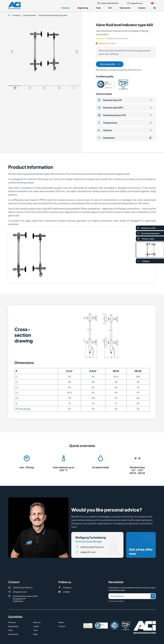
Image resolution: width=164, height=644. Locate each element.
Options (105, 130)
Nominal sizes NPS (110, 108)
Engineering (83, 8)
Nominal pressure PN (112, 115)
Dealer (61, 622)
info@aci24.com (135, 3)
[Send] (153, 596)
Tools (98, 8)
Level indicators (29, 15)
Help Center (125, 8)
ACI (110, 8)
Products (66, 8)
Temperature (107, 123)
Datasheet (125, 138)
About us (37, 622)
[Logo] (14, 6)
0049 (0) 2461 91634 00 (108, 3)
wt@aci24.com (88, 552)
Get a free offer (110, 64)
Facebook (67, 588)
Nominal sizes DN (110, 100)
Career (36, 626)
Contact (142, 8)
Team (35, 630)
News (36, 634)
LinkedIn (66, 592)
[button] (153, 3)
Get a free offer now (142, 545)
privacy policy (115, 601)
